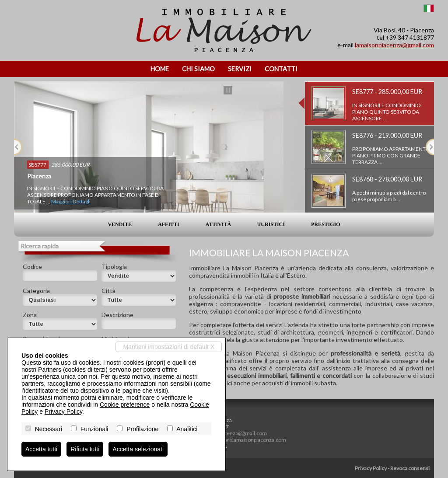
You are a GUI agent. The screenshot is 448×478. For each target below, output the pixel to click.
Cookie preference (125, 405)
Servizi (240, 69)
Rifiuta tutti (85, 449)
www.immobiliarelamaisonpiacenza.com (238, 440)
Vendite (120, 224)
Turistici (271, 224)
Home (160, 69)
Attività (218, 224)
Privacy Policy (371, 468)
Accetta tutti (41, 449)
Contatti (281, 69)
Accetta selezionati (138, 449)
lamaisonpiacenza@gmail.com (394, 45)
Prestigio (326, 224)
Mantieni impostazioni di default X (169, 347)
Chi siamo (198, 69)
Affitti (169, 224)
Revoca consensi (410, 468)
